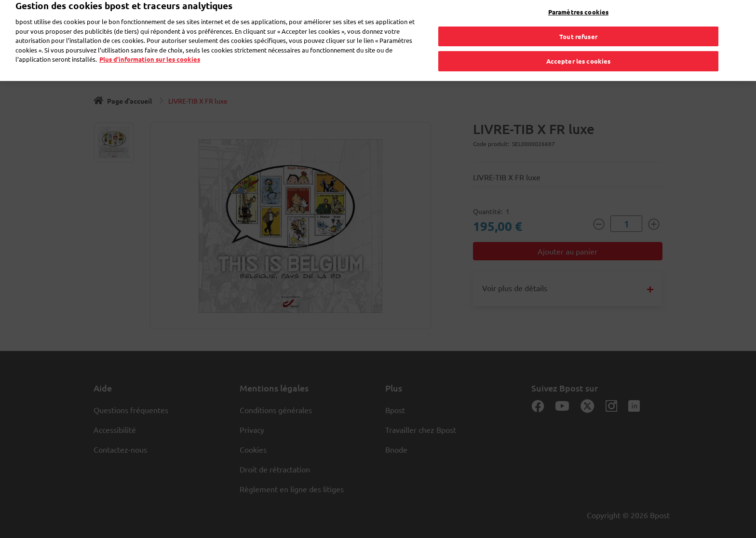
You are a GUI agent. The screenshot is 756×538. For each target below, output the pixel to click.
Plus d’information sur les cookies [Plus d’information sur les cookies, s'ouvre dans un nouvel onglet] (150, 52)
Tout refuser (578, 29)
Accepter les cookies (579, 54)
